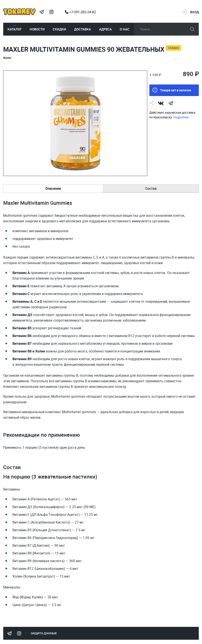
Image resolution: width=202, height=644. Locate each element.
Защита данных (44, 633)
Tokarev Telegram (41, 12)
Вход (194, 12)
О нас (125, 29)
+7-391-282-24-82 (80, 12)
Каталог (15, 29)
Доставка (83, 29)
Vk (161, 103)
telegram (171, 103)
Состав (151, 188)
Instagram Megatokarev (51, 12)
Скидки (59, 29)
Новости (37, 29)
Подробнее (181, 117)
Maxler (7, 58)
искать (192, 29)
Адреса (105, 29)
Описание (53, 188)
